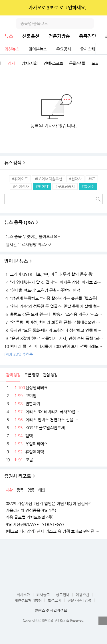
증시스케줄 (89, 49)
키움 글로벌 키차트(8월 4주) (30, 517)
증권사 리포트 (18, 476)
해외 (42, 490)
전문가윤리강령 (79, 600)
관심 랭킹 (50, 375)
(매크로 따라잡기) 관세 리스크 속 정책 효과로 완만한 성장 (53, 531)
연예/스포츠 (53, 63)
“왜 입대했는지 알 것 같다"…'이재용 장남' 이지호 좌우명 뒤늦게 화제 (53, 282)
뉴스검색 (13, 163)
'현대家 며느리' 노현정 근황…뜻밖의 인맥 (42, 290)
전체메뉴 (102, 23)
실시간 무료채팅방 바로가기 (29, 244)
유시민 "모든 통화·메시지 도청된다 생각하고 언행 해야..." (53, 330)
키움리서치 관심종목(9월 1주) (31, 510)
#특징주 (88, 186)
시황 (9, 490)
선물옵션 (31, 36)
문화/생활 (77, 63)
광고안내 (63, 595)
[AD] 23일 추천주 (19, 354)
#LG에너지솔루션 (49, 179)
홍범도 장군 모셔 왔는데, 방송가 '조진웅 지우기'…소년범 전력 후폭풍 (53, 314)
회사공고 (43, 595)
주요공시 (64, 49)
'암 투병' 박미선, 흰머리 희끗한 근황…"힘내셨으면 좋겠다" (53, 322)
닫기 (99, 8)
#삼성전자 (21, 186)
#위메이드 (20, 179)
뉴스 (9, 36)
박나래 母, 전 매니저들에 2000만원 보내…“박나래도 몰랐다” (53, 346)
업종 (31, 490)
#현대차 (75, 179)
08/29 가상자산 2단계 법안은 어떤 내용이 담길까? (48, 503)
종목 (20, 490)
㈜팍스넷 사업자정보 (51, 610)
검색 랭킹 (13, 375)
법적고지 (54, 600)
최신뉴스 (12, 49)
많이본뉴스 (38, 49)
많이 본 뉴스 (16, 261)
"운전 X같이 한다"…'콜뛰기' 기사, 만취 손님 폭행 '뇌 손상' (53, 338)
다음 (102, 64)
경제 (11, 63)
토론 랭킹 (32, 375)
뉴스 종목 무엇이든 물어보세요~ (33, 236)
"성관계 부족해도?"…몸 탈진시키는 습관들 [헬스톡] (51, 298)
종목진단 (88, 36)
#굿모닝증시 (65, 186)
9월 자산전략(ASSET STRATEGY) (35, 524)
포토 (95, 63)
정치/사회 (30, 63)
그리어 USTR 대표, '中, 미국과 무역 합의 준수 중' (49, 274)
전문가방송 (59, 36)
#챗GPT (42, 186)
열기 (103, 621)
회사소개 (23, 595)
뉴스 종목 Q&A (19, 222)
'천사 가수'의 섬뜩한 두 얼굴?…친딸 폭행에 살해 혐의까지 (53, 306)
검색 (89, 23)
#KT (92, 179)
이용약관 (82, 595)
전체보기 (101, 49)
